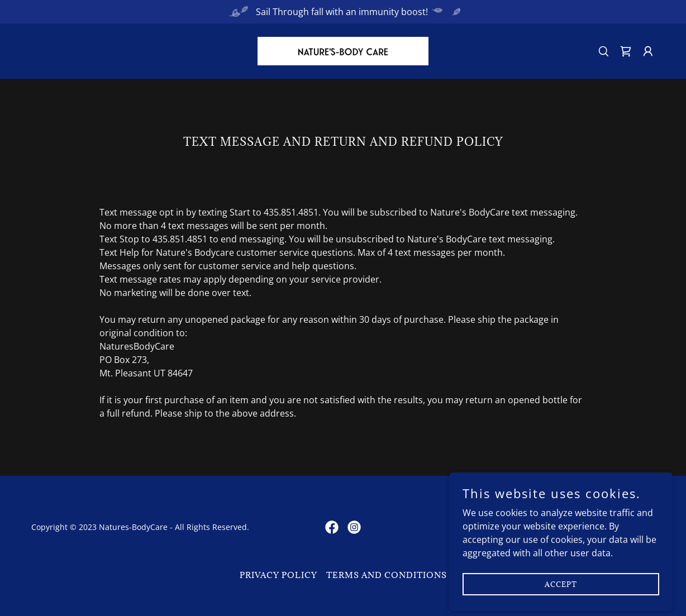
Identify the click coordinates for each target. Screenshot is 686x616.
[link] (343, 50)
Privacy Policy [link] (278, 575)
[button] (648, 51)
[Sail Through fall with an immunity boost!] (343, 12)
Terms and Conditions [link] (387, 575)
